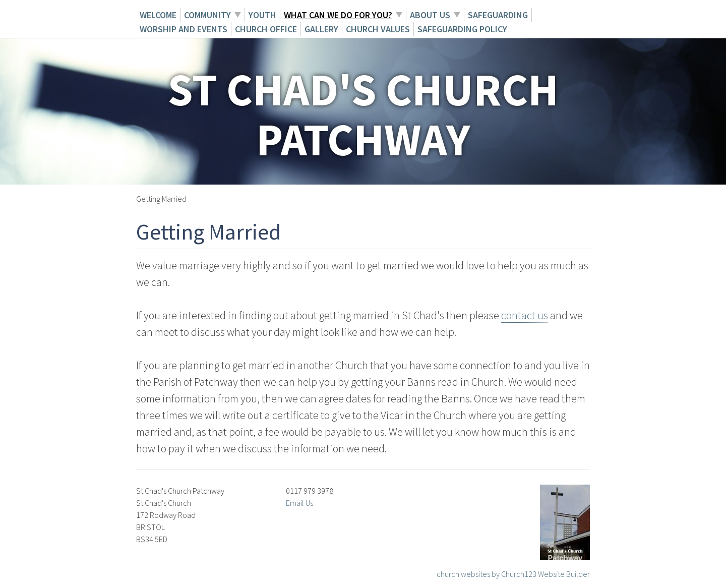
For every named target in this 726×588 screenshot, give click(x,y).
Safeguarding (498, 15)
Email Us (299, 503)
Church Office (266, 29)
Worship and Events (184, 29)
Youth (262, 15)
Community (207, 15)
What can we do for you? (338, 15)
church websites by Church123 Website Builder (513, 574)
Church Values (378, 29)
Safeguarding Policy (462, 29)
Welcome (158, 15)
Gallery (321, 29)
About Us (430, 15)
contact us (525, 315)
